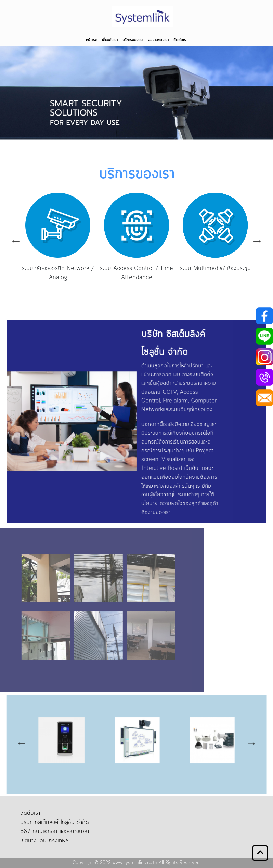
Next (257, 241)
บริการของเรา (133, 40)
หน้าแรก (92, 40)
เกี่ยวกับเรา (110, 40)
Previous (16, 241)
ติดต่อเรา (180, 40)
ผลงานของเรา (158, 40)
